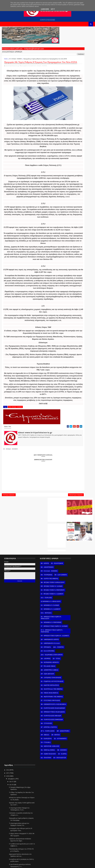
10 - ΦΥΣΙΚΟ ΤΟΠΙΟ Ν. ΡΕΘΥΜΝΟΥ (43, 619)
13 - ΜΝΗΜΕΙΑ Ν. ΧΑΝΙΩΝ (44, 635)
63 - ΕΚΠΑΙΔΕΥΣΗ (42, 812)
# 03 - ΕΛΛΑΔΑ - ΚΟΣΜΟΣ (15, 480)
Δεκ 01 (72, 835)
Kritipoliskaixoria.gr (47, 865)
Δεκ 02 (72, 832)
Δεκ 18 (72, 783)
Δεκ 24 (72, 765)
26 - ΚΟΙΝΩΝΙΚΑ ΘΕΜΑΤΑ (44, 696)
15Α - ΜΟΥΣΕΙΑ (41, 643)
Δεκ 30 (72, 600)
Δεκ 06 (72, 820)
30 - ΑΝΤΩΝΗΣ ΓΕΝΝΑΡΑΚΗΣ (45, 711)
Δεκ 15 (72, 793)
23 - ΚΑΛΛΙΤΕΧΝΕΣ (42, 685)
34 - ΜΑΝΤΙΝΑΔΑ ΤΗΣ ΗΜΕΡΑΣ (46, 723)
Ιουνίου (71, 854)
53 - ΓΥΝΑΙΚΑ (40, 789)
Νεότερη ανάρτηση (9, 569)
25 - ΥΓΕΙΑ (51, 692)
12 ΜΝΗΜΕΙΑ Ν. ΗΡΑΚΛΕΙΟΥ (45, 632)
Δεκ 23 (72, 768)
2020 (68, 592)
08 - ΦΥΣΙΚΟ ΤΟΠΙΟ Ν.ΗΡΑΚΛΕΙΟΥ (42, 610)
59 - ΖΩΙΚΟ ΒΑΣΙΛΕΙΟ (43, 805)
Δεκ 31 (72, 597)
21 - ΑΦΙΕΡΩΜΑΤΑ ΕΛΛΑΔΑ (45, 677)
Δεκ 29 (72, 750)
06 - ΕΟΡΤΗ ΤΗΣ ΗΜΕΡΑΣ (44, 605)
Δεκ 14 (72, 796)
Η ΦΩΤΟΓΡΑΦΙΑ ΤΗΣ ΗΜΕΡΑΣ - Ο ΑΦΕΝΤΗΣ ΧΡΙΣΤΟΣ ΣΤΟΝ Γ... (79, 741)
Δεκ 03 (72, 829)
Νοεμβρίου (72, 839)
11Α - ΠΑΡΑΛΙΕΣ (41, 628)
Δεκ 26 (72, 759)
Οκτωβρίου (72, 842)
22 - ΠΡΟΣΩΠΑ (40, 681)
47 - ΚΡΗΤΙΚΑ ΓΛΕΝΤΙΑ (43, 766)
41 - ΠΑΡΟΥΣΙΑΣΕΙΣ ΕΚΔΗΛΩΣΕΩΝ (42, 745)
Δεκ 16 (72, 789)
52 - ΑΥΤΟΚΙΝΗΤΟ (42, 786)
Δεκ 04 (72, 826)
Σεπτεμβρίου (72, 845)
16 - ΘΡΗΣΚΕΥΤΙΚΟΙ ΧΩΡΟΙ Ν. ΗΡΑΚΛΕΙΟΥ (46, 648)
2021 (68, 589)
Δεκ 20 (72, 777)
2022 (68, 586)
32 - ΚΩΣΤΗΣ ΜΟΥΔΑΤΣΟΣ (44, 719)
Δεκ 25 (72, 762)
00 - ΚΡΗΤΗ (39, 586)
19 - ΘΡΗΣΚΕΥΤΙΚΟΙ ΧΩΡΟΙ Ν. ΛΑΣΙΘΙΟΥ (46, 669)
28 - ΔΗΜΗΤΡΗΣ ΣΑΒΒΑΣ (44, 704)
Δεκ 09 (72, 811)
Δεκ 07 (72, 817)
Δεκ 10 (72, 808)
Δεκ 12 (72, 802)
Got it (53, 9)
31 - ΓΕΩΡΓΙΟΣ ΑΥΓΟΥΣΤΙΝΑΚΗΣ (46, 715)
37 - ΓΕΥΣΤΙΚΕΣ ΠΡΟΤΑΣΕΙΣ (45, 734)
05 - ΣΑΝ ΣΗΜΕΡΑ (41, 601)
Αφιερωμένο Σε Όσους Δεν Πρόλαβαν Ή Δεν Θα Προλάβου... (78, 693)
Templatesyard (23, 865)
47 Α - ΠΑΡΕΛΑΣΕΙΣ (42, 770)
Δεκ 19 (72, 780)
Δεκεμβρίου (72, 595)
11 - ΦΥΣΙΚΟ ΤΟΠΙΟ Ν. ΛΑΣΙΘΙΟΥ (47, 624)
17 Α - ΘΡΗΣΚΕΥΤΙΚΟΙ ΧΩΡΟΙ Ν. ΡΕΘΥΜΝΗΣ (46, 663)
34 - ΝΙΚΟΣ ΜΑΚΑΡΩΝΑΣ (44, 727)
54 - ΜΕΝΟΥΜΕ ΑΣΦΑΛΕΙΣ (44, 793)
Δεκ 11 (72, 805)
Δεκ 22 (72, 771)
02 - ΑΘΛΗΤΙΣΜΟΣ (42, 590)
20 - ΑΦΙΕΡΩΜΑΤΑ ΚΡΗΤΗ (44, 673)
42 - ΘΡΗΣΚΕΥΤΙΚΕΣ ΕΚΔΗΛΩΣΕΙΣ (42, 750)
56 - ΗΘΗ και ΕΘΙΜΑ (42, 797)
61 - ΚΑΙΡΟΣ (39, 808)
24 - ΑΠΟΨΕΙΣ (40, 692)
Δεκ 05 (72, 823)
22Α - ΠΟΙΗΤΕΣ (53, 681)
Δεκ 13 (72, 799)
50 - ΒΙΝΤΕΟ (50, 778)
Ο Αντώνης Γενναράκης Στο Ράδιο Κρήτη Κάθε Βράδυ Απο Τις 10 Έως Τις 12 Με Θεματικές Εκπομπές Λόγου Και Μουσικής (79, 48)
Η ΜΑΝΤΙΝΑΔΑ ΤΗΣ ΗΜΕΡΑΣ (78, 746)
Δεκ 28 (72, 753)
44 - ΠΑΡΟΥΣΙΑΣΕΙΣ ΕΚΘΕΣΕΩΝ (46, 759)
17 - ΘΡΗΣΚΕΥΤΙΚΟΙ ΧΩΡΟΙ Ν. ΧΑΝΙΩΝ (45, 657)
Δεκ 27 (72, 756)
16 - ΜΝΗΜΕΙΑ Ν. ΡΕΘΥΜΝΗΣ (46, 652)
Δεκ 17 (72, 786)
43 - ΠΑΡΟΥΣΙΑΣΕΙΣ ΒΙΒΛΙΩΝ (45, 755)
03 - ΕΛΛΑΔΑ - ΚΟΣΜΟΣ (16, 60)
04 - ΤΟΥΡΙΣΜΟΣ (41, 597)
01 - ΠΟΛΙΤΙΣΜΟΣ (51, 586)
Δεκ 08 (72, 814)
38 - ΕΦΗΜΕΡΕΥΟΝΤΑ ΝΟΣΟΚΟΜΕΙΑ (43, 739)
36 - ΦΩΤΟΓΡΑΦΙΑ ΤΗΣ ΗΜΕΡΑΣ (46, 730)
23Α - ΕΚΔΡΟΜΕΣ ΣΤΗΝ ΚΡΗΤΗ (46, 688)
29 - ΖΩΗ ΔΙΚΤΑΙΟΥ (42, 708)
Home (6, 60)
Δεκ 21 (72, 774)
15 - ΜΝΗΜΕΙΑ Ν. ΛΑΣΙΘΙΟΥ (45, 639)
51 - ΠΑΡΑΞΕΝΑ (41, 782)
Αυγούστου (72, 848)
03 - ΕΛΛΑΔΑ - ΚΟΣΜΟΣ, (41, 73)
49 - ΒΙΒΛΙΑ (39, 778)
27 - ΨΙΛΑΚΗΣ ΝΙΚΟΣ (42, 700)
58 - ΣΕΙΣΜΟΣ (40, 801)
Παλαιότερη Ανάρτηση (55, 569)
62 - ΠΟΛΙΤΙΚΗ (51, 808)
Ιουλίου (71, 851)
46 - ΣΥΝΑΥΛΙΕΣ (41, 763)
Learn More (45, 9)
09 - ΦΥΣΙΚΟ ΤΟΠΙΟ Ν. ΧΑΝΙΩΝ (46, 614)
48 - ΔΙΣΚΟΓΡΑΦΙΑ (42, 774)
